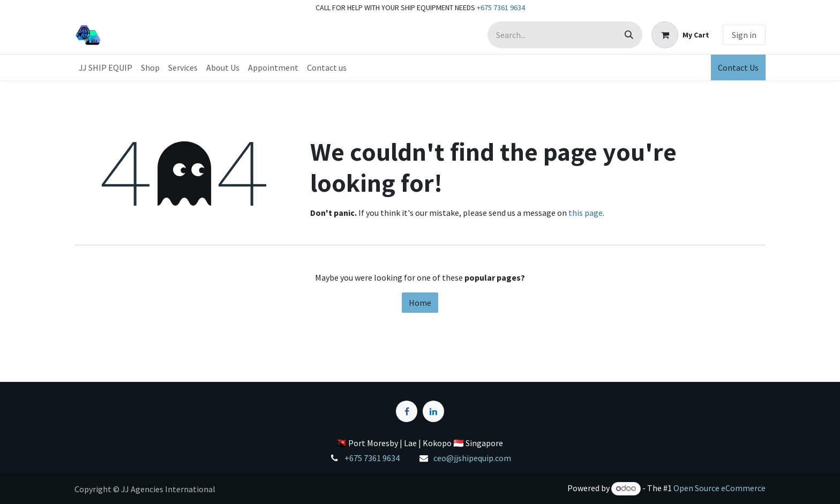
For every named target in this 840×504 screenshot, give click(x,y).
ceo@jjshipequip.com (472, 458)
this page (586, 213)
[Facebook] (407, 411)
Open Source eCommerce (719, 488)
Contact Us (738, 67)
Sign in (744, 35)
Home (420, 303)
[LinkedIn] (433, 411)
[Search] (629, 35)
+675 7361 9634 (501, 7)
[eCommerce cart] (680, 35)
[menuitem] (106, 67)
